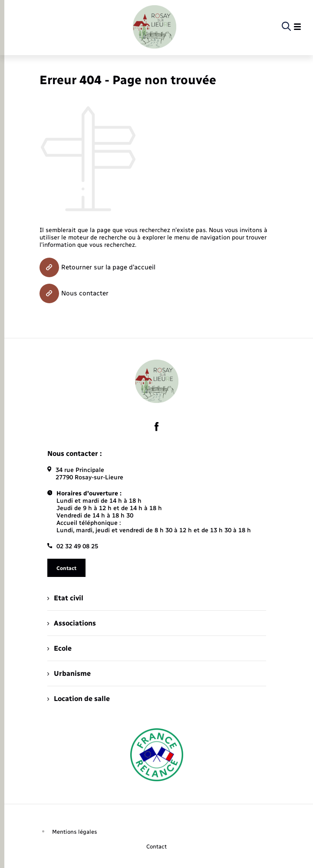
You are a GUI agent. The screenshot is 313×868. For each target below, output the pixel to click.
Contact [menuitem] (156, 847)
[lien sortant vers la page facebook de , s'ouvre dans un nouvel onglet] (157, 427)
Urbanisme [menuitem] (69, 673)
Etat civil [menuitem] (65, 598)
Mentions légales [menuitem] (75, 832)
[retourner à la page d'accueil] (155, 27)
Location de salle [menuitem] (79, 699)
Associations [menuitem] (72, 623)
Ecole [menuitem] (59, 648)
